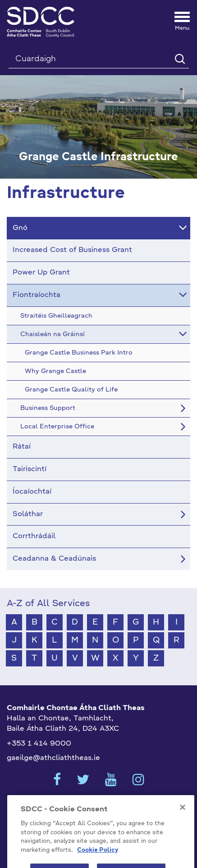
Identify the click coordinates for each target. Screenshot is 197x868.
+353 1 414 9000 (39, 744)
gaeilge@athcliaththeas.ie (53, 758)
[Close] (183, 816)
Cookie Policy (98, 858)
